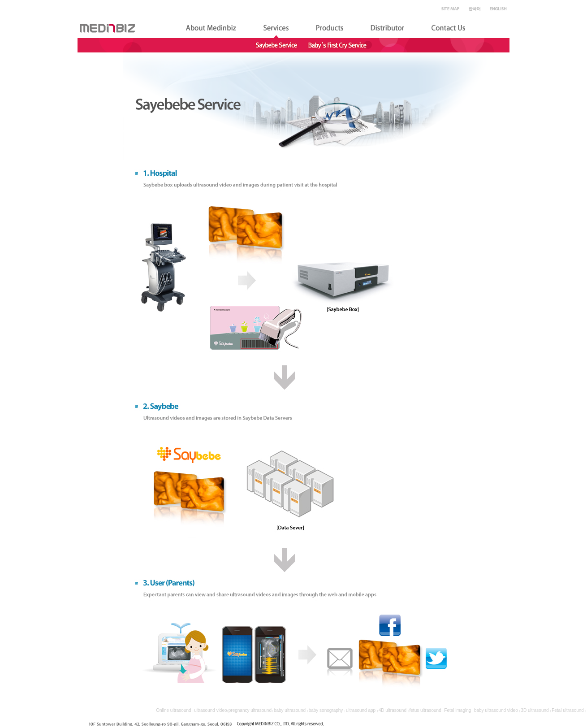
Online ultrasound (173, 710)
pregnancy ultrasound (250, 710)
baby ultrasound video (496, 710)
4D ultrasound (393, 710)
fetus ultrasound (425, 710)
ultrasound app (361, 710)
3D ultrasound (535, 710)
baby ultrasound (290, 710)
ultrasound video (210, 710)
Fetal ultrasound (568, 710)
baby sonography (326, 710)
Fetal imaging (458, 710)
